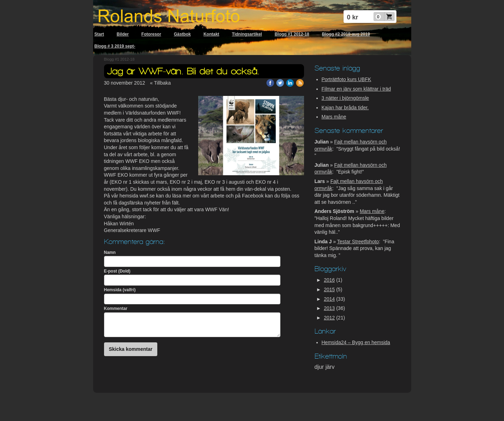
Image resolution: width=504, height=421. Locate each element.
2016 (329, 280)
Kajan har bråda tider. (345, 108)
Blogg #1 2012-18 (292, 34)
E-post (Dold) (117, 271)
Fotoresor (151, 34)
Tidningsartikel (247, 34)
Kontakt (211, 34)
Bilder (123, 34)
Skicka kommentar (131, 349)
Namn (110, 252)
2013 (329, 308)
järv (330, 367)
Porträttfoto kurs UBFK (347, 79)
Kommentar (116, 309)
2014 (329, 299)
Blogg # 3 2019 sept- (115, 46)
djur (320, 367)
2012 (329, 318)
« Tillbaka (160, 83)
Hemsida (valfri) (120, 290)
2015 (329, 289)
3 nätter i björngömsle (345, 98)
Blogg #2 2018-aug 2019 (346, 34)
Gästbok (182, 34)
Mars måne (334, 117)
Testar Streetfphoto (358, 242)
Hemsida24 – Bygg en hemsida (356, 342)
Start (99, 34)
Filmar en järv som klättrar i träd (356, 89)
